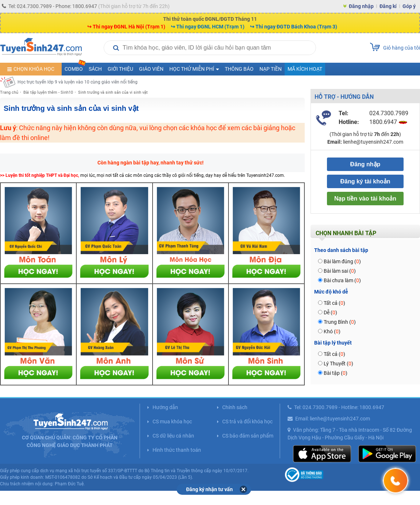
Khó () (332, 331)
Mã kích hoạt (305, 69)
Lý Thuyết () (338, 364)
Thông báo (239, 69)
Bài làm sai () (340, 271)
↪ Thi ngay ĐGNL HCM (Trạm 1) (208, 27)
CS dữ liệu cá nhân (173, 436)
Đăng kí (388, 6)
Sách (95, 69)
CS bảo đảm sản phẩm (248, 436)
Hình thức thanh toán (177, 450)
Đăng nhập (361, 6)
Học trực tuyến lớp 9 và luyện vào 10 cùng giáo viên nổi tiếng (78, 82)
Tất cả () (334, 303)
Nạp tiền (271, 69)
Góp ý (409, 6)
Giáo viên (151, 69)
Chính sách (235, 407)
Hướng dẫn (165, 407)
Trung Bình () (340, 322)
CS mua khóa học (172, 422)
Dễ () (330, 312)
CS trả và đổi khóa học (247, 422)
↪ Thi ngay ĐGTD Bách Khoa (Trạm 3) (294, 27)
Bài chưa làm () (342, 280)
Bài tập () (336, 373)
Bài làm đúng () (342, 261)
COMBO (75, 67)
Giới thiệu (120, 69)
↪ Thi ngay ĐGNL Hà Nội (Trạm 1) (126, 27)
